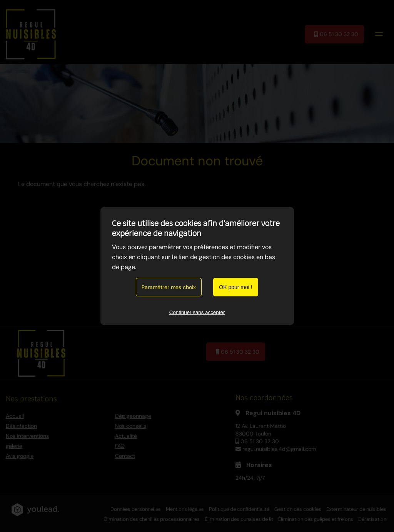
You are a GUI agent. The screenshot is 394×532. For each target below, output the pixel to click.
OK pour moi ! (235, 287)
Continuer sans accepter (197, 312)
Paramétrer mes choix (169, 287)
